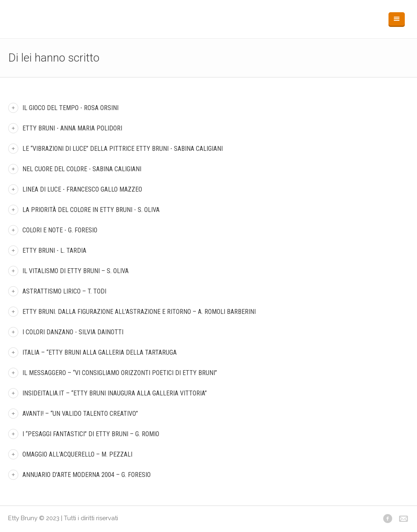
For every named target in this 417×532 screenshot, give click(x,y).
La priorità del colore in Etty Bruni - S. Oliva (91, 210)
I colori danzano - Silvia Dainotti (73, 332)
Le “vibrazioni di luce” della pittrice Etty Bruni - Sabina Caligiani (123, 149)
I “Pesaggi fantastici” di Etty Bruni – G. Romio (91, 434)
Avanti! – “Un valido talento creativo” (80, 414)
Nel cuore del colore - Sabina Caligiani (82, 169)
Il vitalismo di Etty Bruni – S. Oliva (76, 271)
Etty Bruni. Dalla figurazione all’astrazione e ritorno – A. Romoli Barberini (139, 312)
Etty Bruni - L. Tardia (54, 251)
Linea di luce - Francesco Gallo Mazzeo (82, 189)
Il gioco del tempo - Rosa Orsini (70, 108)
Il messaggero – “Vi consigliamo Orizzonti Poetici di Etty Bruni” (120, 373)
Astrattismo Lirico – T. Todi (64, 291)
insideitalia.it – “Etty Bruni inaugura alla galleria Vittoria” (115, 393)
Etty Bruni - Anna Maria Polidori (72, 128)
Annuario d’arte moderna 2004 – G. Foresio (87, 475)
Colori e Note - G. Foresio (60, 230)
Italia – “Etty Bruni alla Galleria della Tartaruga (100, 352)
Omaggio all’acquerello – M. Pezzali (77, 454)
